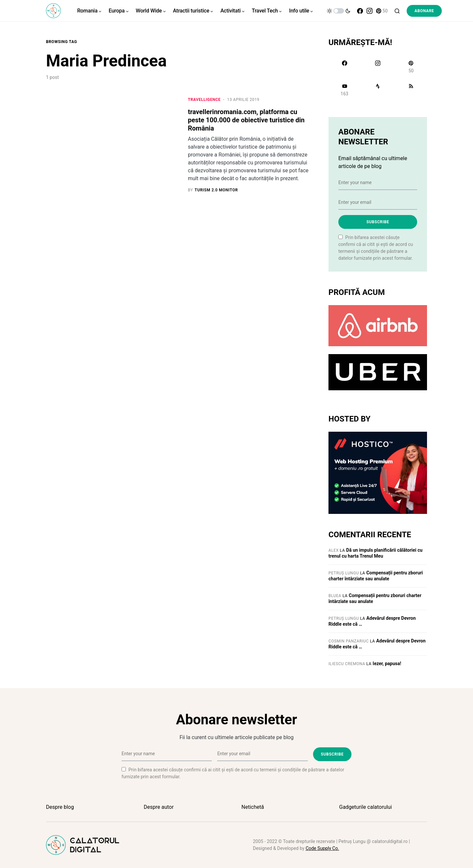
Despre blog (60, 807)
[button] (339, 11)
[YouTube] (344, 90)
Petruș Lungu (344, 573)
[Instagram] (370, 11)
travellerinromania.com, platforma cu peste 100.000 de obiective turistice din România (246, 120)
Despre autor (159, 807)
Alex (334, 550)
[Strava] (378, 90)
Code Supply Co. (322, 848)
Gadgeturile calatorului (366, 807)
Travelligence (204, 100)
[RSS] (411, 90)
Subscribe (378, 222)
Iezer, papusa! (387, 663)
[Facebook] (360, 11)
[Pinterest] (382, 11)
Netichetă (253, 807)
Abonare (424, 11)
